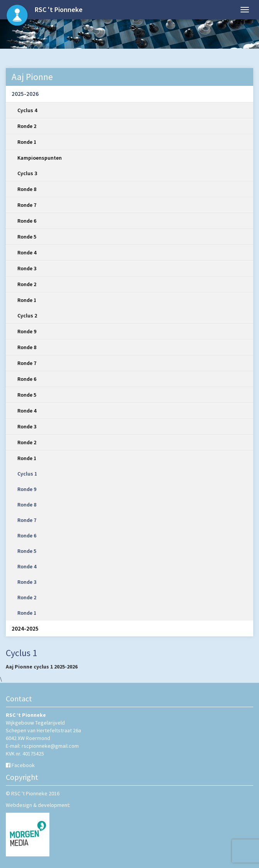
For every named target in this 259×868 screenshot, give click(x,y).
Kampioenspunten (40, 158)
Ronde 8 (27, 189)
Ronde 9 (27, 331)
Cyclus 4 (27, 110)
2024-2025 (25, 628)
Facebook (23, 765)
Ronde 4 (27, 252)
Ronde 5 (27, 237)
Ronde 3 (27, 268)
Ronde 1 (27, 142)
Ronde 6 (27, 221)
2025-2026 (25, 94)
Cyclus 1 (27, 474)
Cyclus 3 (27, 173)
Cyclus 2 (27, 315)
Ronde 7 (27, 205)
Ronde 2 (27, 126)
